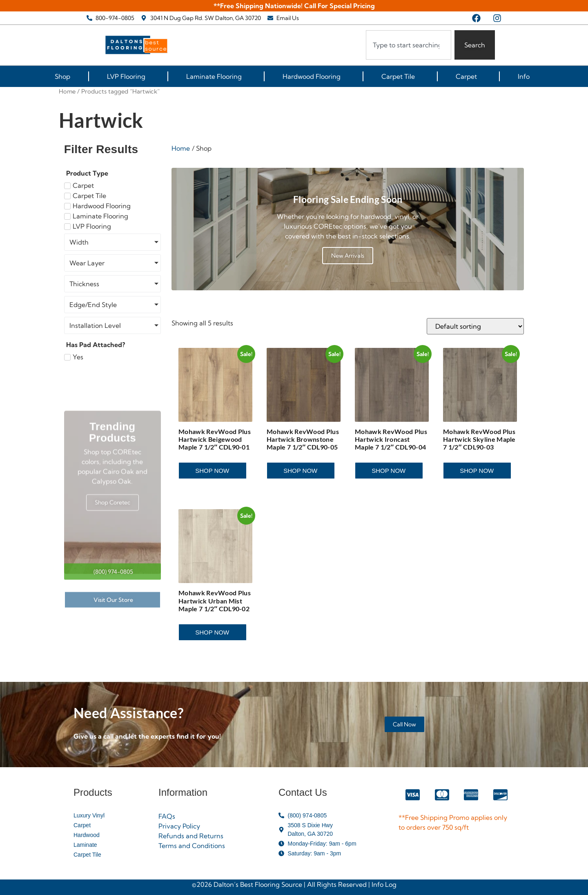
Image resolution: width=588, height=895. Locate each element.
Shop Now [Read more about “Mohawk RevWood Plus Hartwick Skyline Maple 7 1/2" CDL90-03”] (477, 471)
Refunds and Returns (191, 836)
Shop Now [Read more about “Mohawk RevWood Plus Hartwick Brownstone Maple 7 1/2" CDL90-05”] (300, 471)
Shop (62, 76)
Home (67, 91)
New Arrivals (348, 256)
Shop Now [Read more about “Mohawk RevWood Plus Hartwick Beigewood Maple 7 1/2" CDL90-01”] (212, 471)
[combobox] (409, 45)
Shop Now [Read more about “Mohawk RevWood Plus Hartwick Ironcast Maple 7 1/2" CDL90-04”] (389, 471)
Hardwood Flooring (314, 76)
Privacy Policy (179, 826)
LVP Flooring (128, 76)
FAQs (167, 816)
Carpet (468, 76)
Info (526, 76)
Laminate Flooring (216, 76)
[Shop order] (475, 326)
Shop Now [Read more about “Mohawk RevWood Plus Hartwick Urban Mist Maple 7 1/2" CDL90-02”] (212, 632)
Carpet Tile (400, 76)
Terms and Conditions (192, 846)
